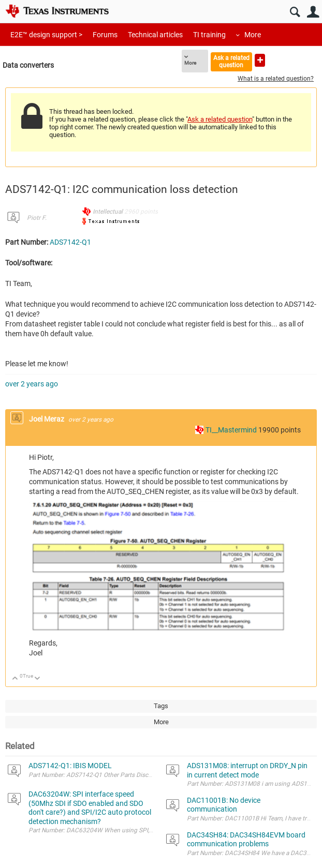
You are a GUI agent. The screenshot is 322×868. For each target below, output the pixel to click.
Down (38, 679)
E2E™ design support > (46, 35)
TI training (209, 35)
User (313, 12)
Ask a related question (231, 61)
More (253, 35)
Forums (105, 35)
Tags (161, 706)
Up (15, 679)
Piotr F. (37, 218)
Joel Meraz (47, 419)
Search (295, 12)
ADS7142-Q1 (70, 242)
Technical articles (155, 35)
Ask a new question (260, 60)
